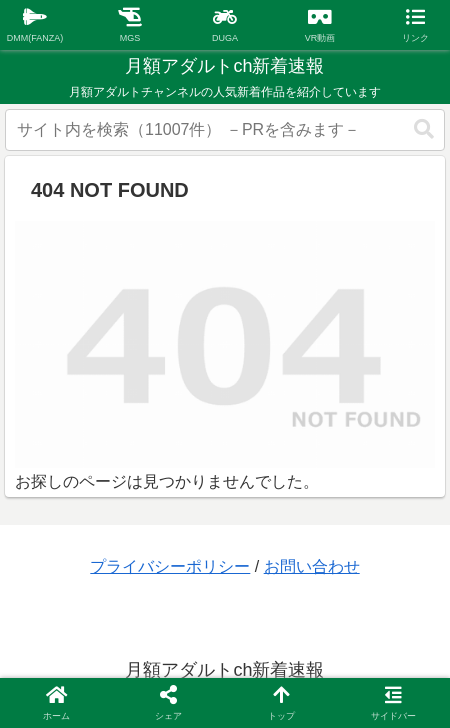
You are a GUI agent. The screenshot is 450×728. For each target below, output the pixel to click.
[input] (225, 130)
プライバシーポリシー (170, 566)
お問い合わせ (312, 566)
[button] (424, 129)
